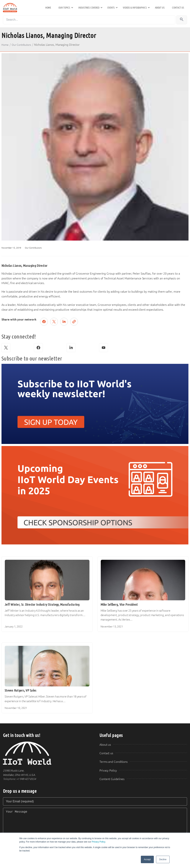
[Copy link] (74, 322)
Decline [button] (163, 859)
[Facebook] (38, 348)
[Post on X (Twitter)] (54, 322)
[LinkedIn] (71, 348)
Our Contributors (22, 45)
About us (160, 8)
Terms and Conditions (114, 762)
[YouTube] (104, 348)
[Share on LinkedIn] (64, 322)
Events (111, 8)
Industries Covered (89, 8)
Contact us (178, 8)
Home (48, 8)
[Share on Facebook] (44, 322)
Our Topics (64, 8)
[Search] (89, 20)
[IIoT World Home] (47, 753)
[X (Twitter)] (6, 348)
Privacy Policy (98, 842)
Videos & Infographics (135, 8)
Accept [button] (147, 859)
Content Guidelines (112, 779)
